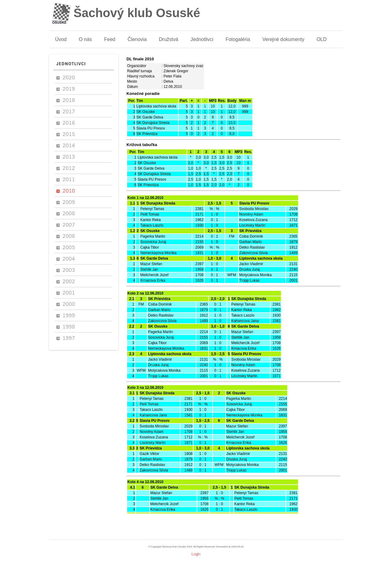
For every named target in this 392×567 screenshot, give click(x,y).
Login (196, 554)
